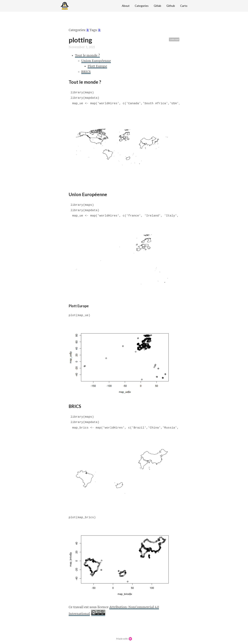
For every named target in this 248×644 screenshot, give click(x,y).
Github (171, 6)
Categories (142, 6)
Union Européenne (96, 61)
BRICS (86, 72)
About (126, 6)
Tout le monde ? (87, 55)
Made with (124, 639)
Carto (184, 6)
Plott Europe (97, 66)
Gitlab (157, 6)
